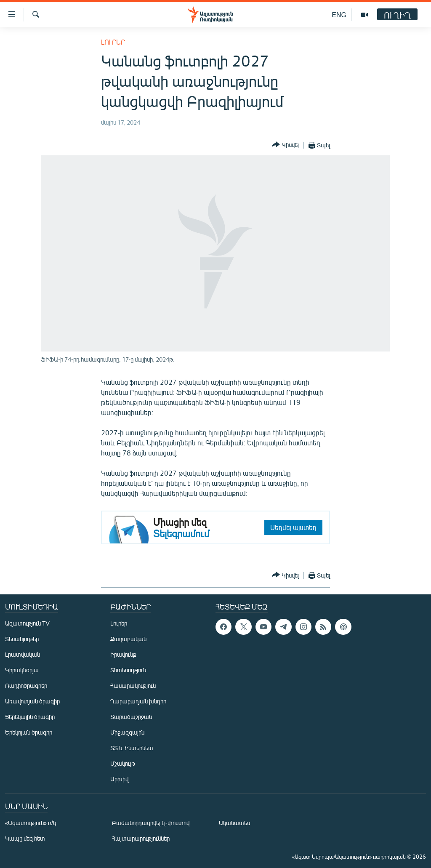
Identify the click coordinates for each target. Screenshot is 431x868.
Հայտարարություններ (141, 838)
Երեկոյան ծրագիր (29, 732)
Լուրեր (113, 42)
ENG (339, 15)
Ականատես (234, 823)
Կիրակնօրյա (22, 670)
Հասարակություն (133, 686)
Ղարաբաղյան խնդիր (138, 701)
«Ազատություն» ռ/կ (31, 823)
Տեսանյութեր (22, 639)
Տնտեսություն (128, 670)
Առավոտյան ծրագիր (32, 701)
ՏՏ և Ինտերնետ (132, 748)
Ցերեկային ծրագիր (30, 717)
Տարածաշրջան (131, 717)
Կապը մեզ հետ (25, 838)
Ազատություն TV (27, 623)
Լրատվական (23, 654)
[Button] (285, 145)
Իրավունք (123, 654)
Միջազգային (127, 732)
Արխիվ (119, 779)
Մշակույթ (123, 763)
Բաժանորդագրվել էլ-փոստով (151, 823)
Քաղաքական (128, 639)
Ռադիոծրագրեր (26, 686)
